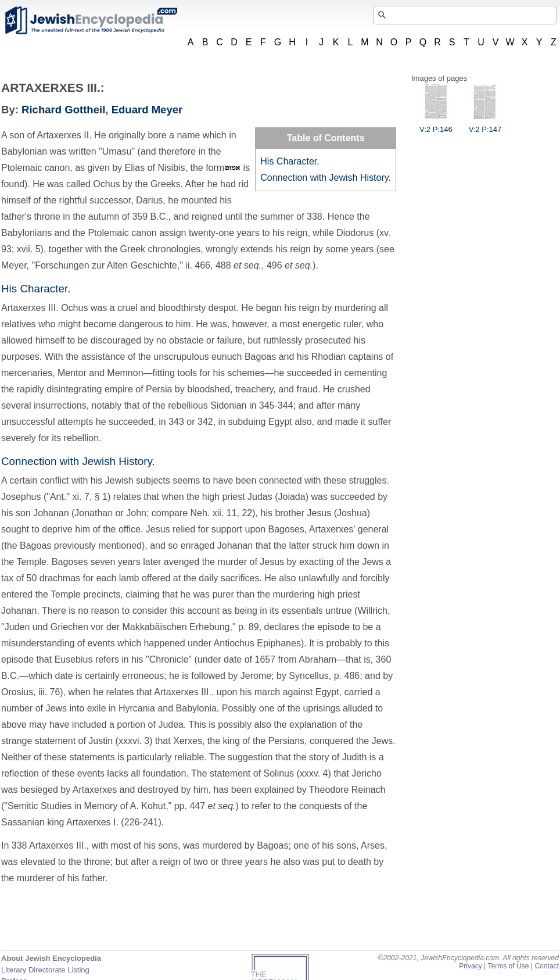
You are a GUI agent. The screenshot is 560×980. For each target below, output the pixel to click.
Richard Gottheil (63, 110)
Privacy (471, 966)
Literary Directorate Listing (45, 970)
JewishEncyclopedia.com (91, 20)
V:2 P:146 (436, 125)
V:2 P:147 (485, 125)
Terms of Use (508, 966)
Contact (547, 966)
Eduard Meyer (147, 110)
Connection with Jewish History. (326, 178)
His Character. (290, 161)
